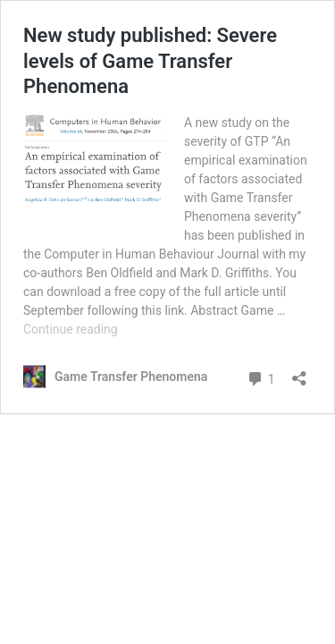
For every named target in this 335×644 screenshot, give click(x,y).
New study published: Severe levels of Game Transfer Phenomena (150, 61)
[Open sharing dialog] (299, 373)
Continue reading (71, 329)
